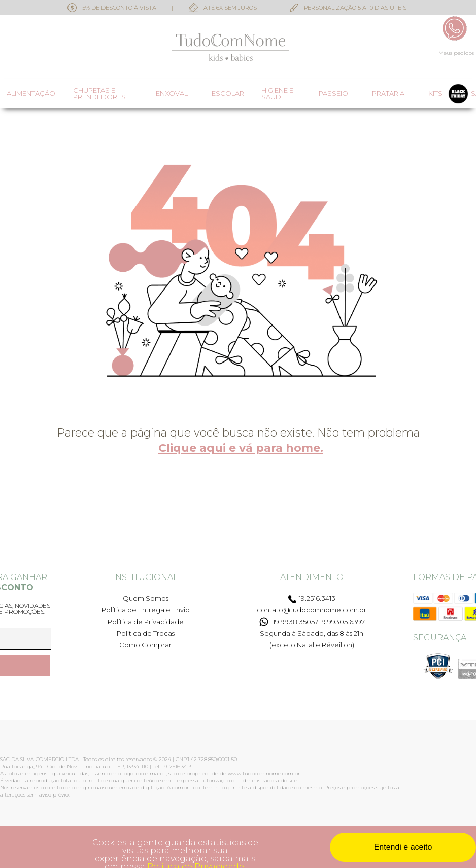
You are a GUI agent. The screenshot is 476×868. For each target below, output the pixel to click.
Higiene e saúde (277, 94)
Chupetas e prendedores (99, 94)
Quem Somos (146, 598)
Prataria (388, 94)
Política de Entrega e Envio (146, 610)
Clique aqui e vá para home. (241, 448)
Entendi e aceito (403, 847)
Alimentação (31, 94)
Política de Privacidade (146, 622)
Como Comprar (145, 645)
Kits (435, 94)
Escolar (228, 94)
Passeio (333, 94)
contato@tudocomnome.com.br (312, 610)
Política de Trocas (146, 633)
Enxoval (172, 94)
